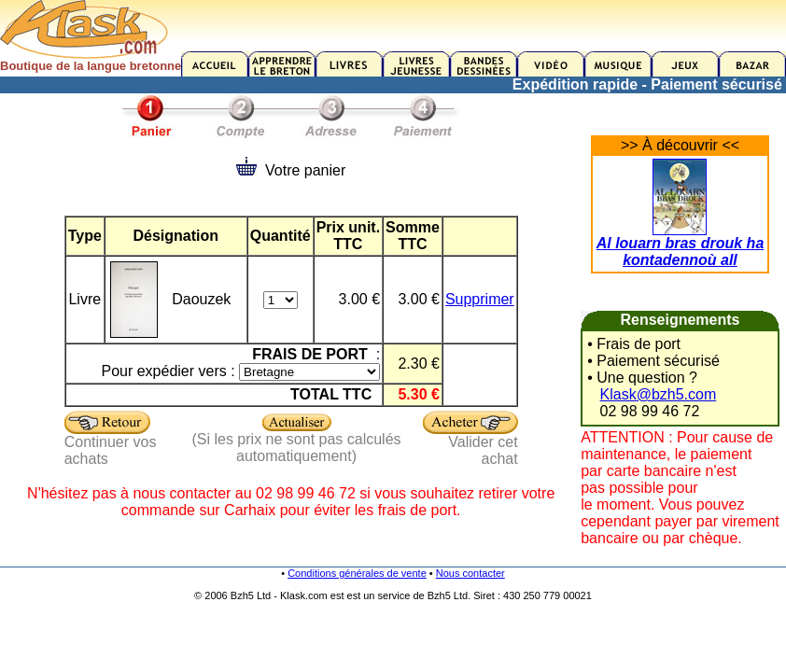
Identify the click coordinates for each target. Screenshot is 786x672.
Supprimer (480, 299)
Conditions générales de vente (357, 573)
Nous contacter (470, 573)
